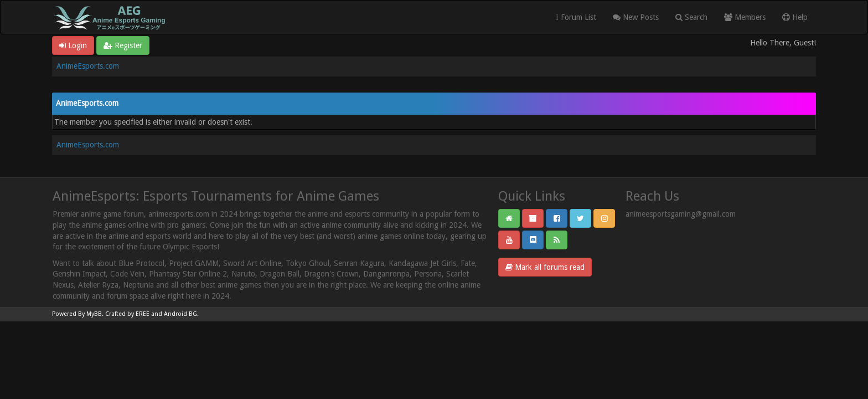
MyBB (94, 314)
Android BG (180, 314)
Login (73, 45)
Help (795, 17)
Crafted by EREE (127, 314)
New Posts (636, 17)
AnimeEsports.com (88, 66)
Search (691, 17)
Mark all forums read (545, 267)
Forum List (576, 17)
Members (745, 17)
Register (123, 45)
